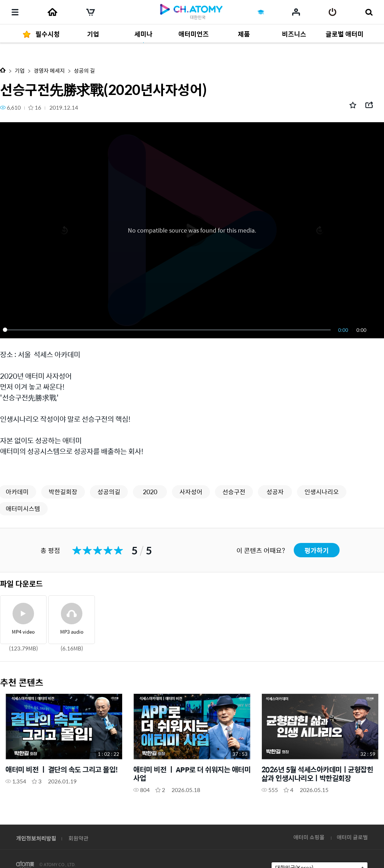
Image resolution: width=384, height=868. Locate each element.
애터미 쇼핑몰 (309, 837)
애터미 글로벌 (352, 837)
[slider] (168, 330)
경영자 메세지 (49, 70)
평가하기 (317, 550)
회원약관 (78, 838)
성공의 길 (84, 70)
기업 (20, 70)
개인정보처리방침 (36, 838)
